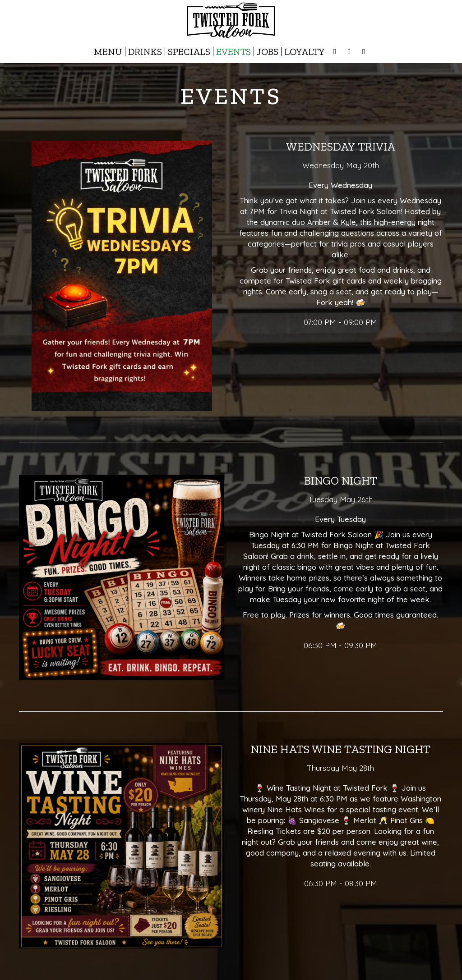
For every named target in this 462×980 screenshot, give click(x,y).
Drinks (145, 52)
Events (233, 52)
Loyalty (305, 52)
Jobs (268, 52)
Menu (108, 52)
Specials (189, 52)
